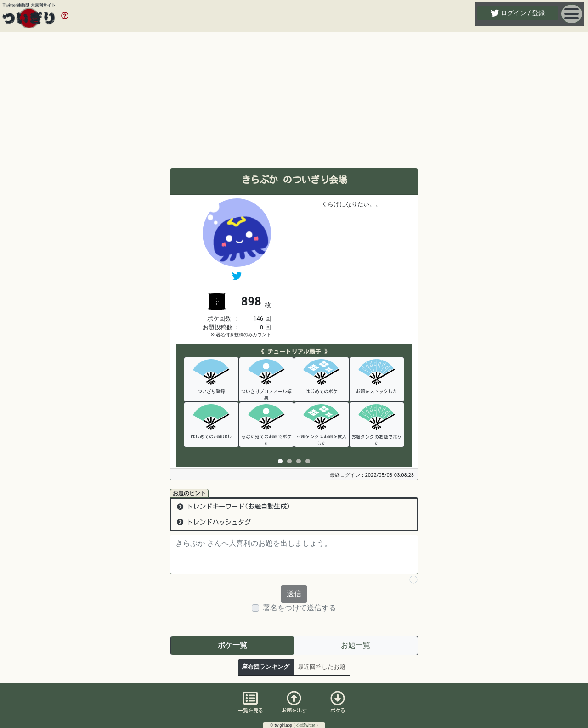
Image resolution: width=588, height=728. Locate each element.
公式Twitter (306, 725)
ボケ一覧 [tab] (232, 645)
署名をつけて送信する (300, 608)
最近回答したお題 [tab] (322, 667)
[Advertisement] (294, 100)
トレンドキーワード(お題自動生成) (234, 506)
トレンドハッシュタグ (214, 522)
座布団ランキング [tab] (266, 667)
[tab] (280, 461)
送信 (294, 594)
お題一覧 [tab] (356, 645)
